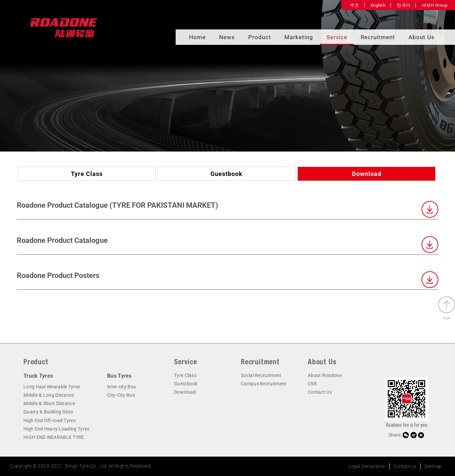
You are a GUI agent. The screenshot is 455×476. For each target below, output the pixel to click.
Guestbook (226, 174)
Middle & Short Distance (49, 403)
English (378, 5)
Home (197, 37)
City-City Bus (121, 395)
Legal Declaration (367, 466)
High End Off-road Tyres (50, 420)
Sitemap (433, 466)
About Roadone (325, 375)
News (227, 37)
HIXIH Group (435, 5)
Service (337, 37)
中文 (355, 5)
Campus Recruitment (264, 384)
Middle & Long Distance (49, 395)
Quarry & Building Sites (48, 412)
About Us (422, 37)
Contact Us (320, 392)
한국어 (404, 5)
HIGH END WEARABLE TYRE (54, 437)
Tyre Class (87, 174)
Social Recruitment (261, 375)
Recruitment (378, 37)
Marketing (299, 37)
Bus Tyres (119, 376)
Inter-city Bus (121, 387)
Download (367, 174)
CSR (312, 384)
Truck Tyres (38, 376)
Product (260, 37)
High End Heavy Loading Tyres (56, 429)
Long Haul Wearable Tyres (52, 387)
